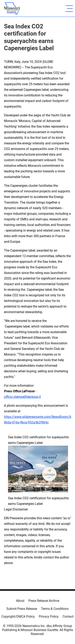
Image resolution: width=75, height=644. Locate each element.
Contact (68, 617)
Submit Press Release (22, 609)
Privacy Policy (49, 617)
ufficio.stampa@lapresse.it (22, 397)
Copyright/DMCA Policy (18, 617)
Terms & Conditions (55, 609)
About (20, 601)
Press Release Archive (44, 601)
